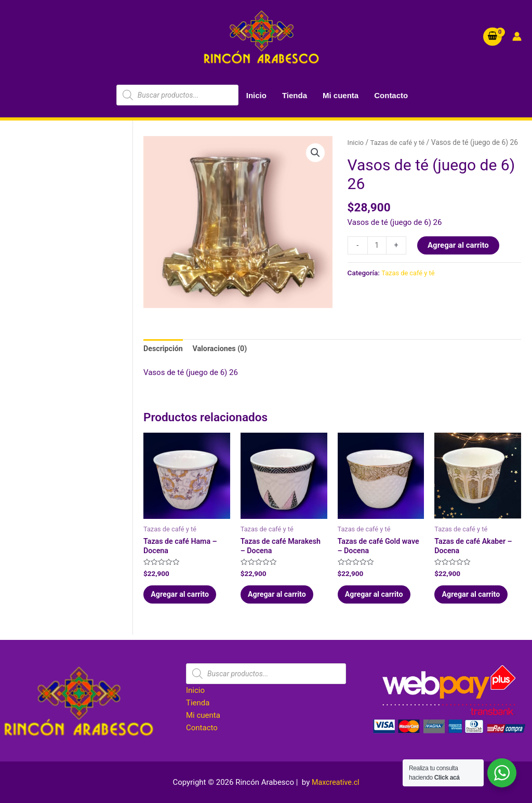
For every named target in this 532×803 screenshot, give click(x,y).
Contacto (391, 95)
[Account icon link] (517, 36)
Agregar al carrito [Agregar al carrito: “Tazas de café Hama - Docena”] (184, 598)
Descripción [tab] (164, 349)
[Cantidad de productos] (377, 257)
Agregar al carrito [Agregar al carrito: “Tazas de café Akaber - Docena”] (475, 598)
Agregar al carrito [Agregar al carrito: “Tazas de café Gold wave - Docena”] (379, 598)
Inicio (256, 95)
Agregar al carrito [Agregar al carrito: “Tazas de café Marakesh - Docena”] (282, 598)
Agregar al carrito (459, 257)
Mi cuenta (341, 95)
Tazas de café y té (400, 142)
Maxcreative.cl (335, 782)
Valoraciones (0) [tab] (224, 349)
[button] (315, 153)
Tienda (295, 95)
